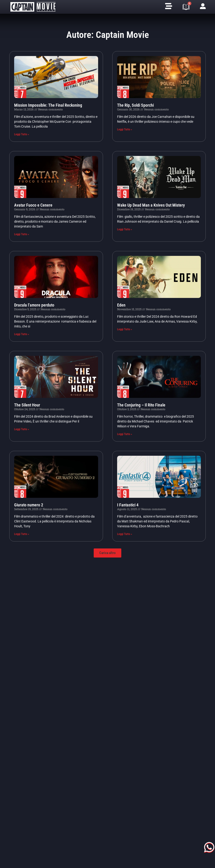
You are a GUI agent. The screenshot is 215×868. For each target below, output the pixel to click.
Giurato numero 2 (29, 505)
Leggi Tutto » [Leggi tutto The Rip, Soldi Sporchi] (125, 129)
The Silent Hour (27, 405)
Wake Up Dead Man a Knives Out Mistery (151, 205)
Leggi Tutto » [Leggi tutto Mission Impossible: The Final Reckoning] (22, 134)
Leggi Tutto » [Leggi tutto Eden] (125, 329)
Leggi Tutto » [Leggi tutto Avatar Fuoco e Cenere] (22, 234)
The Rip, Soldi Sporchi (135, 105)
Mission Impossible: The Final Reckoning (48, 105)
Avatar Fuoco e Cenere (33, 205)
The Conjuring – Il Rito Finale (141, 405)
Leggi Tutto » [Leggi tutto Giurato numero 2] (22, 534)
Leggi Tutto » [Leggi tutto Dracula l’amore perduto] (22, 334)
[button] (107, 553)
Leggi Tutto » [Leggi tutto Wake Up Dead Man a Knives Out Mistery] (125, 229)
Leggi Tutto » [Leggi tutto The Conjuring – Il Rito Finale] (125, 434)
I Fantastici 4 (128, 505)
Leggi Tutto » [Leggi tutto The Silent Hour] (22, 429)
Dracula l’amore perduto (34, 305)
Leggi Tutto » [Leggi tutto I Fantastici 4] (125, 534)
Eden (121, 305)
